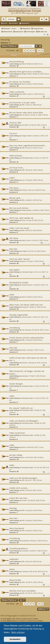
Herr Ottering (26, 330)
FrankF (24, 500)
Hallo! (12, 178)
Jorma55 (25, 125)
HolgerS (25, 251)
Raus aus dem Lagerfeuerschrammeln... (28, 145)
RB (10, 43)
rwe (23, 180)
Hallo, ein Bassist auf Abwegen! (24, 421)
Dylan (24, 350)
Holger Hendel (27, 74)
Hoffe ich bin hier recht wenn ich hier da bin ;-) (28, 359)
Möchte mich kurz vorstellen (22, 591)
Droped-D (25, 307)
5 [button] (33, 51)
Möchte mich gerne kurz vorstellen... (26, 72)
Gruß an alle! (15, 123)
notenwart (25, 551)
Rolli (23, 64)
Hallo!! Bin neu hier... (19, 498)
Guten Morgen (16, 384)
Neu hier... (14, 518)
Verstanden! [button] (15, 639)
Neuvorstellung (16, 61)
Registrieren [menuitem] (47, 20)
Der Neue (14, 238)
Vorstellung (15, 328)
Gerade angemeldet (19, 315)
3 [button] (27, 51)
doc (23, 457)
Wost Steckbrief (17, 528)
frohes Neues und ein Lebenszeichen (26, 338)
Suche (5, 23)
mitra (24, 220)
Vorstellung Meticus (19, 548)
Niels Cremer (26, 240)
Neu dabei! (14, 270)
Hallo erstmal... (16, 156)
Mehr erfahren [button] (18, 632)
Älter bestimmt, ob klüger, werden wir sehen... (27, 372)
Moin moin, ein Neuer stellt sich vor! (26, 305)
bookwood (25, 541)
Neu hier (13, 249)
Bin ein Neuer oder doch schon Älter (26, 112)
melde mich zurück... (19, 488)
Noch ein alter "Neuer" (20, 259)
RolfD (24, 94)
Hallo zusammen (17, 433)
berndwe (25, 376)
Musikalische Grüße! (19, 282)
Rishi (24, 447)
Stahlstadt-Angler (28, 272)
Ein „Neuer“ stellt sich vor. (21, 408)
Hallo (12, 295)
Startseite (11, 19)
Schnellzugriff (4, 20)
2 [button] (24, 51)
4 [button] (30, 51)
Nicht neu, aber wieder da (21, 218)
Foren (19, 20)
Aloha (12, 569)
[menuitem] (48, 35)
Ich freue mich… (17, 168)
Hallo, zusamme (17, 92)
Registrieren (26, 23)
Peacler (24, 190)
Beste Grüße (15, 580)
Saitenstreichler (27, 285)
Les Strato (25, 115)
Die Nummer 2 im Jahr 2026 (22, 103)
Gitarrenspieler (27, 210)
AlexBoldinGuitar (27, 158)
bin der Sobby (16, 455)
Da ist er (13, 133)
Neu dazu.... (15, 188)
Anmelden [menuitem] (42, 20)
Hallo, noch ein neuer (19, 228)
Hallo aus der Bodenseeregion (23, 478)
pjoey (24, 261)
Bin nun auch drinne (19, 208)
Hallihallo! (14, 559)
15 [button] (39, 51)
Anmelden (14, 23)
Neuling (5, 40)
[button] (17, 51)
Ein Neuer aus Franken (20, 82)
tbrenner (25, 363)
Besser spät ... (16, 198)
